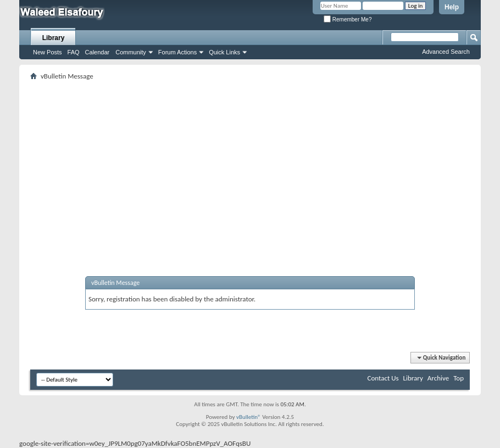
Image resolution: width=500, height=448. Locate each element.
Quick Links (224, 52)
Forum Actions (177, 52)
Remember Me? (348, 19)
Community (131, 52)
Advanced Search (446, 52)
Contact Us (383, 378)
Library (54, 38)
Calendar (98, 52)
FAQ (74, 52)
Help (452, 7)
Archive (438, 378)
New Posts (48, 52)
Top (459, 378)
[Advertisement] (250, 165)
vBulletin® (249, 417)
